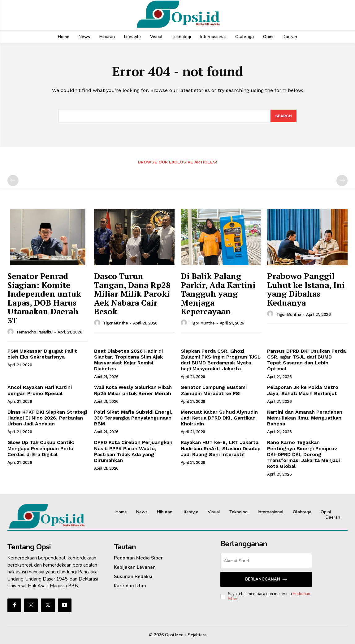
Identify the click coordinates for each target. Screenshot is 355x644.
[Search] (284, 116)
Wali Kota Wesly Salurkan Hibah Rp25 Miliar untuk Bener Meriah (133, 390)
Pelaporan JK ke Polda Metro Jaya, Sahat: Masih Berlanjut (303, 390)
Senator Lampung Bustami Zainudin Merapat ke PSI (214, 390)
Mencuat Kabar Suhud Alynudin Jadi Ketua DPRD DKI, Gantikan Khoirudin (219, 418)
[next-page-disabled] (342, 181)
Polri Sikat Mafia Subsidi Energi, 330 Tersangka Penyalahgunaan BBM (133, 418)
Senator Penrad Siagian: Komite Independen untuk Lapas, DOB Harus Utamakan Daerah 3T (44, 298)
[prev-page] (13, 181)
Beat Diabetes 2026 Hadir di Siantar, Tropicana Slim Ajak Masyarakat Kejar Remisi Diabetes (128, 360)
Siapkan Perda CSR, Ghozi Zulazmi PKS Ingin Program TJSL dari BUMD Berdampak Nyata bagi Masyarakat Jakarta (221, 360)
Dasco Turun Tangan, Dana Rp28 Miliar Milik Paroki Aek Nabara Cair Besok (132, 294)
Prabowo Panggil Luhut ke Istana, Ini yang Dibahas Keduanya (306, 289)
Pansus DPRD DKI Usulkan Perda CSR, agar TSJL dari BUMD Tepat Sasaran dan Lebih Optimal (306, 360)
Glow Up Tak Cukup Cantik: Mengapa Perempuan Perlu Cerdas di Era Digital (41, 448)
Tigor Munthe (115, 323)
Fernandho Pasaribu (35, 332)
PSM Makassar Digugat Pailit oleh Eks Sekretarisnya (42, 354)
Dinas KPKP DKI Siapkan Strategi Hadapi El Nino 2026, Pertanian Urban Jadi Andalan (47, 418)
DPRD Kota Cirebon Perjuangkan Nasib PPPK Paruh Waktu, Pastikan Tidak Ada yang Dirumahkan (133, 452)
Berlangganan (266, 579)
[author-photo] (11, 332)
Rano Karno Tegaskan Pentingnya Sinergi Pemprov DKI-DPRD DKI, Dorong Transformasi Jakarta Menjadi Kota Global (303, 455)
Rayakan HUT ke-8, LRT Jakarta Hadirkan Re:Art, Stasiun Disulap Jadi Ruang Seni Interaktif (221, 448)
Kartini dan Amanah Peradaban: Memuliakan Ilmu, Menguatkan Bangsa (305, 418)
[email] (266, 561)
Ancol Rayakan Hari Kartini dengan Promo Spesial (40, 390)
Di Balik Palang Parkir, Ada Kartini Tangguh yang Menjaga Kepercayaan (218, 294)
